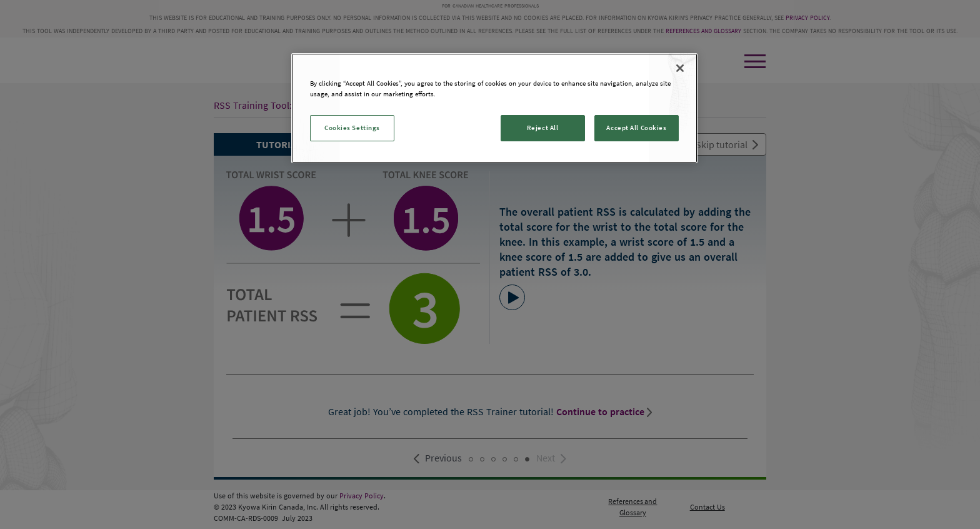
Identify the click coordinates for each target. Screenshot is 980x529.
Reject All (543, 128)
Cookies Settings (352, 128)
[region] (494, 108)
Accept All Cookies (636, 128)
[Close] (680, 68)
